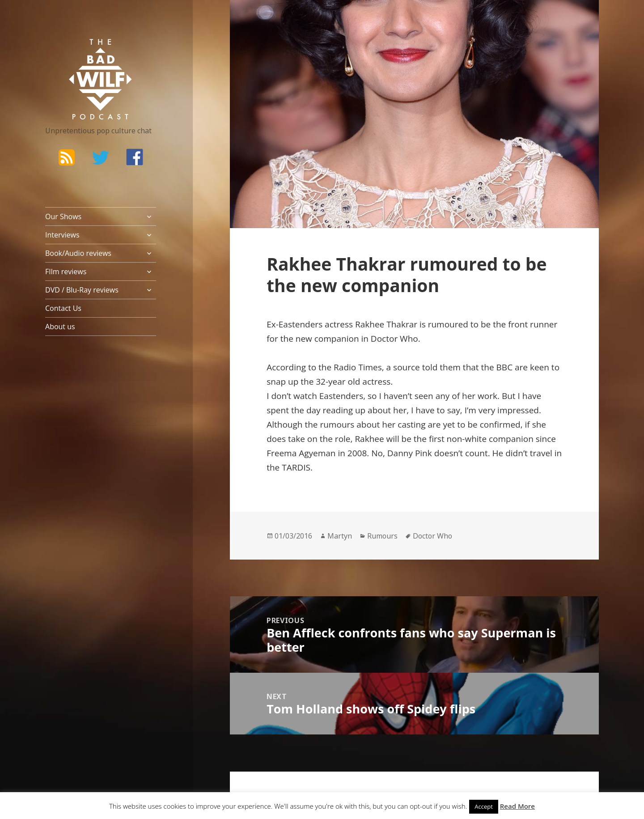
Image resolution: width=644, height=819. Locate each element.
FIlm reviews (66, 272)
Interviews (62, 235)
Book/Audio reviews (78, 253)
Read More (517, 806)
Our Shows (63, 216)
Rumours (382, 536)
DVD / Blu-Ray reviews (82, 290)
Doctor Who (432, 536)
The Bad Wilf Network (83, 52)
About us (60, 327)
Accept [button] (484, 806)
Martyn (340, 536)
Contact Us (63, 308)
